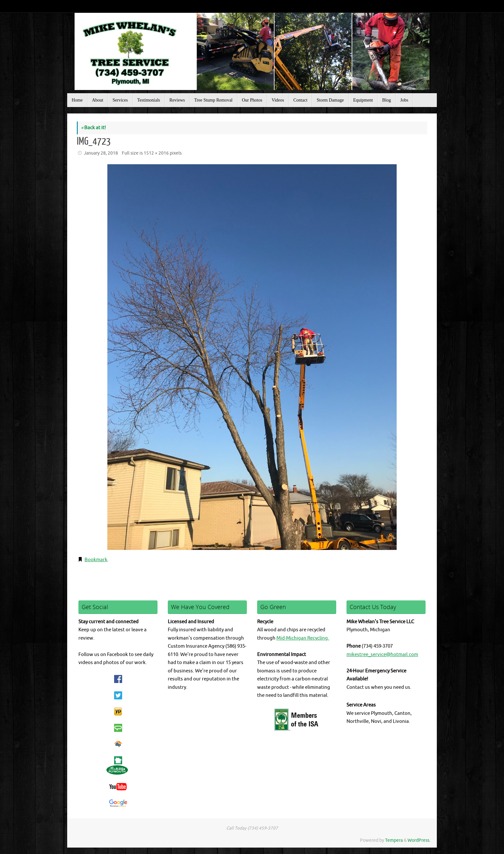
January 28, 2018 (101, 153)
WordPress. (419, 840)
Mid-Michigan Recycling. (303, 638)
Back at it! (93, 128)
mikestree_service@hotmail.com (382, 655)
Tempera (394, 840)
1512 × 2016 (156, 153)
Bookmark (96, 560)
